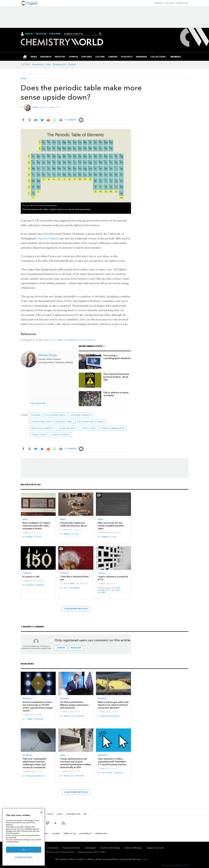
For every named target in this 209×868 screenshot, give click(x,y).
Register (41, 34)
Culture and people (56, 415)
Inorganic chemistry (81, 415)
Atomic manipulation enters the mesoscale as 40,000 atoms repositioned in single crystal (38, 706)
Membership (183, 3)
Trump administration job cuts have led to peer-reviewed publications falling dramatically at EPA (75, 763)
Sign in (61, 648)
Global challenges (133, 848)
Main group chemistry (42, 428)
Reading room (60, 64)
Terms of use (70, 834)
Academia (36, 415)
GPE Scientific (109, 589)
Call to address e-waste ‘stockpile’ (116, 394)
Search (100, 34)
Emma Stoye (39, 107)
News (24, 79)
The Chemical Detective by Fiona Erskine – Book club (116, 377)
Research (27, 699)
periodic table (89, 428)
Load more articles (76, 609)
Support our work (155, 848)
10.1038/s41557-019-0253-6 (79, 340)
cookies (145, 859)
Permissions (101, 834)
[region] (24, 837)
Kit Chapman (72, 588)
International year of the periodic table (52, 422)
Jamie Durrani (35, 719)
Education (170, 3)
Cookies (56, 834)
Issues (60, 814)
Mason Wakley (111, 716)
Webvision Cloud (183, 865)
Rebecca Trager (74, 716)
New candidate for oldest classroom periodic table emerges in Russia (36, 526)
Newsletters (38, 64)
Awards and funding (110, 848)
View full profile (38, 403)
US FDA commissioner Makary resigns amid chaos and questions (74, 705)
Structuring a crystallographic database (117, 357)
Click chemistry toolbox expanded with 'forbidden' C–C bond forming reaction (112, 762)
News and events (71, 848)
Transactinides (39, 435)
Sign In (29, 34)
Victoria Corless (112, 773)
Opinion (27, 573)
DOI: (61, 340)
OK (24, 850)
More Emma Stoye (90, 346)
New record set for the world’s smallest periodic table (111, 526)
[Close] (41, 812)
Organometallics (67, 428)
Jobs (48, 64)
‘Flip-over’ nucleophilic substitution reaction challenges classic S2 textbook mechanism (35, 763)
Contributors (73, 814)
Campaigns (90, 848)
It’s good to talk (31, 577)
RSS (85, 814)
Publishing (158, 3)
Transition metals (61, 435)
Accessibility (86, 834)
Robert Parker (35, 585)
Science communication (113, 428)
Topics (50, 814)
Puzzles (72, 64)
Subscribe (55, 34)
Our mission (52, 848)
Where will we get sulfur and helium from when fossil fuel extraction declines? (113, 705)
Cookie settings (24, 857)
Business (65, 699)
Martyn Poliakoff (48, 238)
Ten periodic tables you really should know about (73, 524)
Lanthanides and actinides (91, 422)
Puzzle (101, 573)
